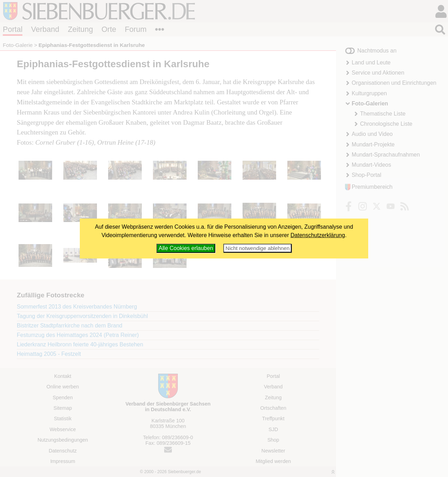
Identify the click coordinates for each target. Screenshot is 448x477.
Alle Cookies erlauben (186, 248)
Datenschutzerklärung (318, 235)
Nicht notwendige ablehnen (257, 248)
